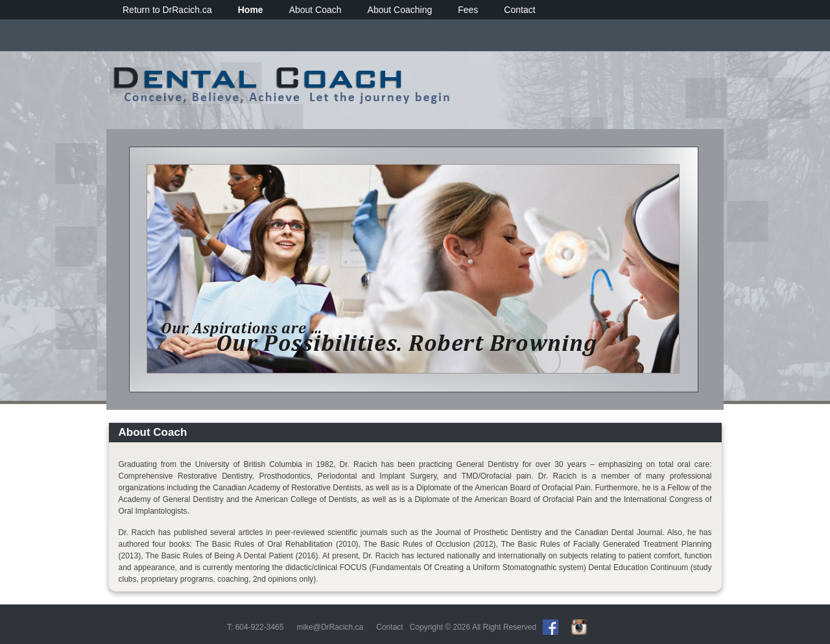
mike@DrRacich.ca (330, 627)
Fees (468, 10)
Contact (519, 10)
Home (251, 10)
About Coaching (400, 10)
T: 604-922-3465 (255, 627)
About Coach (315, 10)
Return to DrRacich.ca (167, 10)
